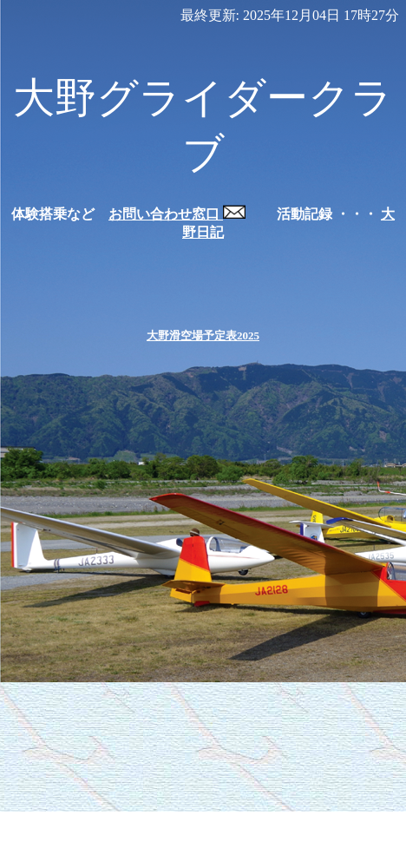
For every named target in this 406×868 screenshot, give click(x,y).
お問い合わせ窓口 (177, 214)
